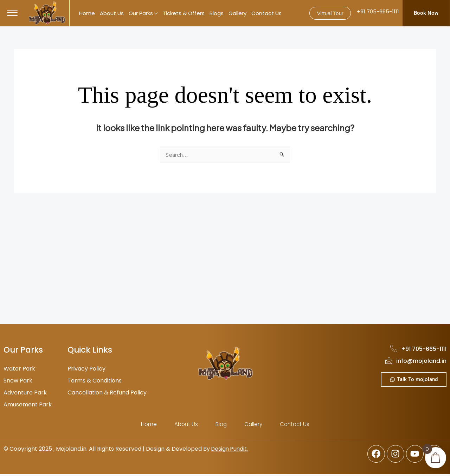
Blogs (217, 13)
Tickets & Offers (184, 13)
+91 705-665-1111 (378, 11)
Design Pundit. (230, 450)
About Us (112, 13)
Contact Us (266, 13)
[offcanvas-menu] (12, 13)
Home (87, 13)
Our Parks (143, 14)
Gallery (237, 13)
